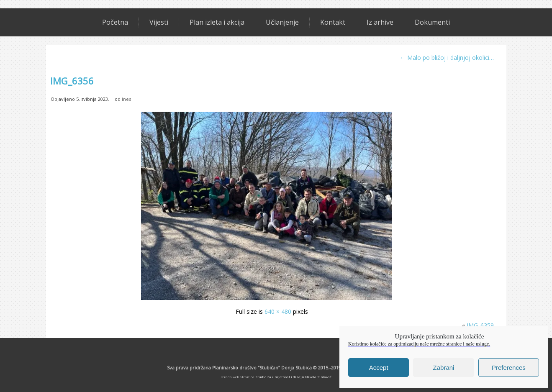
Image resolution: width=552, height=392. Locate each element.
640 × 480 (278, 311)
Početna (115, 22)
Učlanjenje (282, 22)
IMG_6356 (72, 81)
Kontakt (333, 22)
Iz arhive (380, 22)
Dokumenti (432, 22)
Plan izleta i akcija (217, 22)
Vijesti (159, 22)
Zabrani (444, 368)
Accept (379, 368)
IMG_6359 (480, 325)
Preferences (509, 368)
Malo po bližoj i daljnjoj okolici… (447, 58)
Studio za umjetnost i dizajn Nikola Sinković (293, 377)
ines (126, 99)
